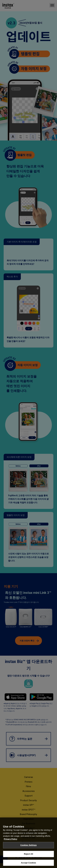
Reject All (28, 858)
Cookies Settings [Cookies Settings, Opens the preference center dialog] (29, 849)
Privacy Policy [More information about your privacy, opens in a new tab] (10, 843)
